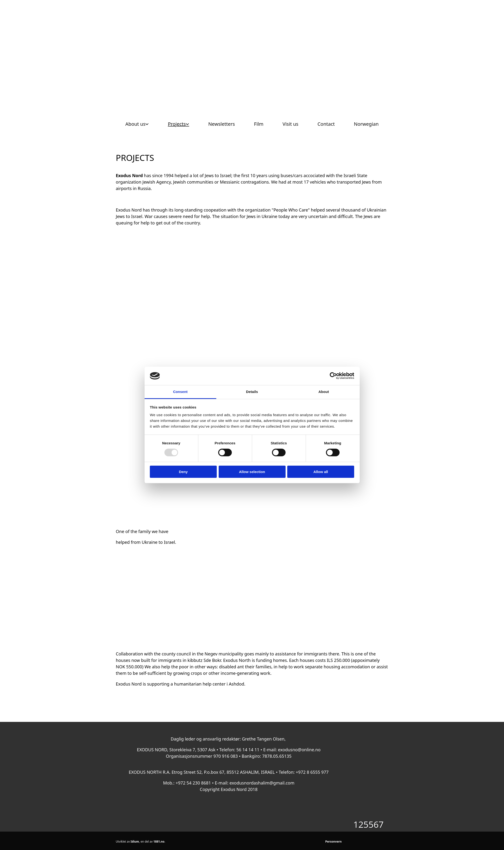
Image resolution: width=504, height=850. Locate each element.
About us (135, 124)
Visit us (290, 124)
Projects (177, 124)
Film (259, 124)
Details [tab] (252, 392)
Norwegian (366, 124)
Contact (326, 124)
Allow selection (252, 472)
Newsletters (221, 124)
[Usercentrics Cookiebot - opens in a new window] (333, 376)
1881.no (159, 842)
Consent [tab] (180, 392)
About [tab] (324, 392)
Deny (183, 472)
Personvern (333, 842)
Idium (135, 842)
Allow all (321, 472)
